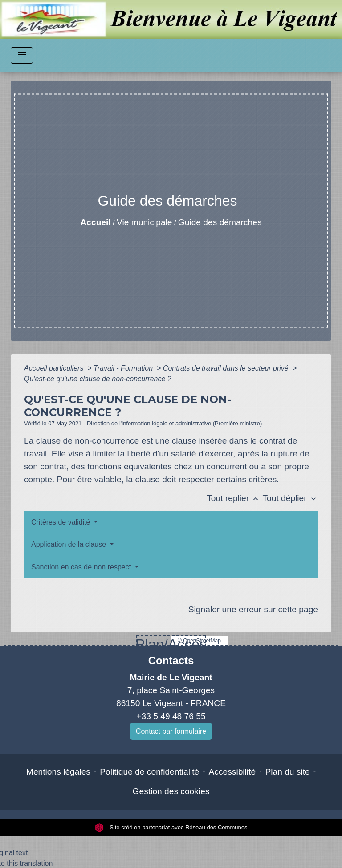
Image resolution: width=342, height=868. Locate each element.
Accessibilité (232, 772)
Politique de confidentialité (149, 772)
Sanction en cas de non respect (82, 567)
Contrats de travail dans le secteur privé (227, 368)
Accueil (95, 222)
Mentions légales (58, 772)
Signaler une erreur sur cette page (253, 609)
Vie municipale (144, 222)
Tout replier (234, 498)
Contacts (171, 660)
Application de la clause (70, 544)
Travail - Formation (124, 368)
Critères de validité (62, 522)
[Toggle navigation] (22, 55)
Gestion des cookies (171, 791)
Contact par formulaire (171, 731)
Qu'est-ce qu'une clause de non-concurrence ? (98, 379)
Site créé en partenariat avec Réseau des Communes (171, 827)
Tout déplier (290, 498)
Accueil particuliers (55, 368)
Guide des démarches (220, 222)
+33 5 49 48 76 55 (171, 716)
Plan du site (287, 772)
